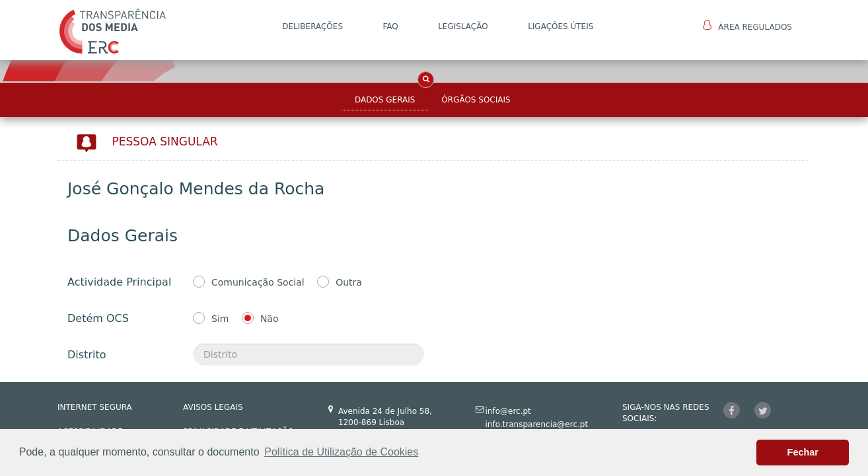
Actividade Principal (119, 282)
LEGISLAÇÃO (463, 26)
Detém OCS (98, 318)
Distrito (87, 355)
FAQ (390, 26)
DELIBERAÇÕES (312, 26)
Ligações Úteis (561, 26)
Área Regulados (747, 26)
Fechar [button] (803, 452)
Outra (349, 282)
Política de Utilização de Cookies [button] (341, 452)
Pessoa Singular (165, 141)
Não (270, 319)
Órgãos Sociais (476, 100)
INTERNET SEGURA (95, 407)
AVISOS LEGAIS (213, 407)
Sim (220, 319)
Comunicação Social (258, 282)
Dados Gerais (385, 100)
